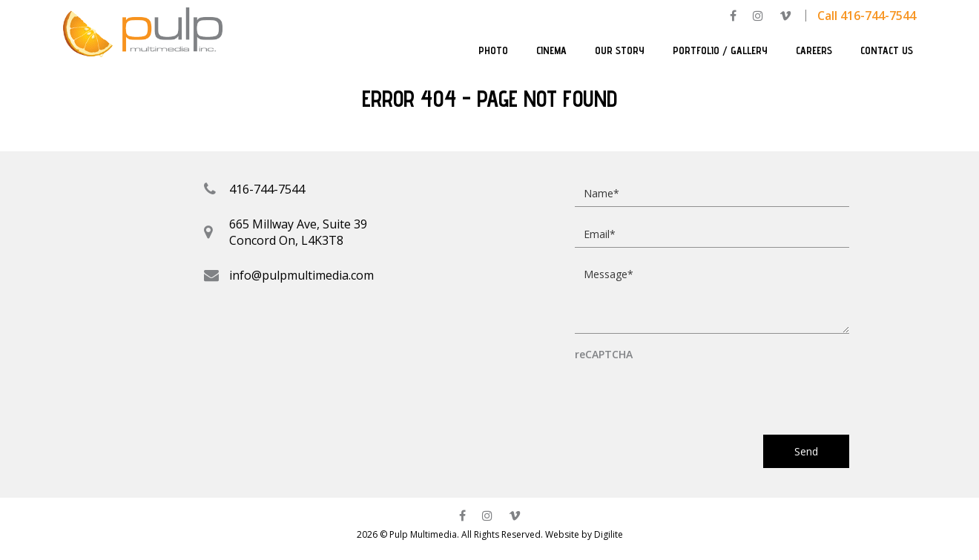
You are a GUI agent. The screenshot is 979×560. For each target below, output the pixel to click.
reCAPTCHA (604, 355)
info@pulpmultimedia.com (301, 275)
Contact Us (887, 50)
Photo (493, 50)
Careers (814, 50)
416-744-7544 (267, 189)
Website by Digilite (584, 534)
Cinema (551, 50)
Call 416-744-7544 (867, 16)
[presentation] (688, 391)
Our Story (620, 50)
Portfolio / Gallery (720, 50)
